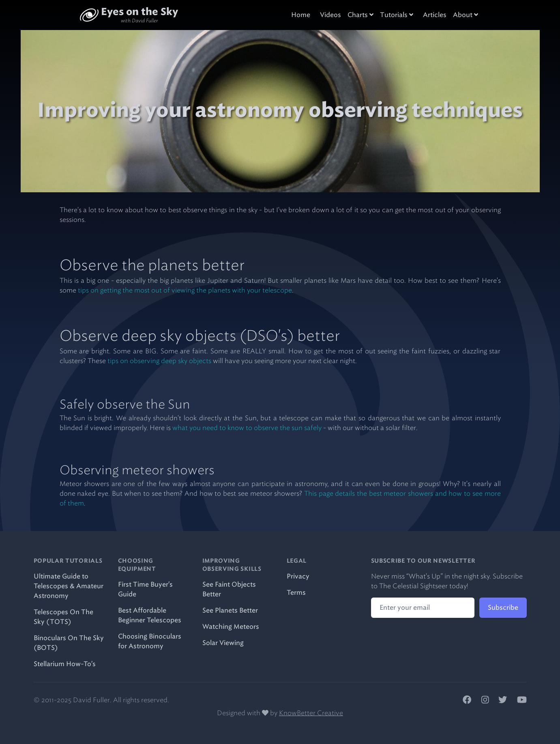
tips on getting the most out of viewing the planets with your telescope (185, 290)
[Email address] (423, 608)
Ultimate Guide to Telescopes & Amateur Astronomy (69, 586)
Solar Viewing (223, 643)
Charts (360, 15)
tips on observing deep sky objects (159, 361)
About (466, 15)
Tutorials (397, 15)
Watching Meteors (231, 627)
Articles (435, 15)
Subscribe (503, 607)
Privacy (298, 576)
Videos (330, 15)
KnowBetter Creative (311, 713)
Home (301, 15)
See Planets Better (230, 610)
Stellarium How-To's (65, 664)
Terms (296, 592)
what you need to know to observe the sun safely (247, 428)
